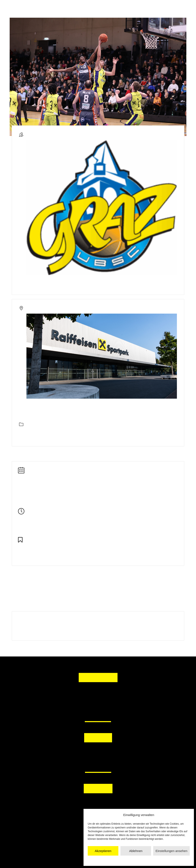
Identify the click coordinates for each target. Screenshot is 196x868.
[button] (78, 752)
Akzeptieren (103, 851)
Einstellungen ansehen (171, 851)
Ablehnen (136, 851)
